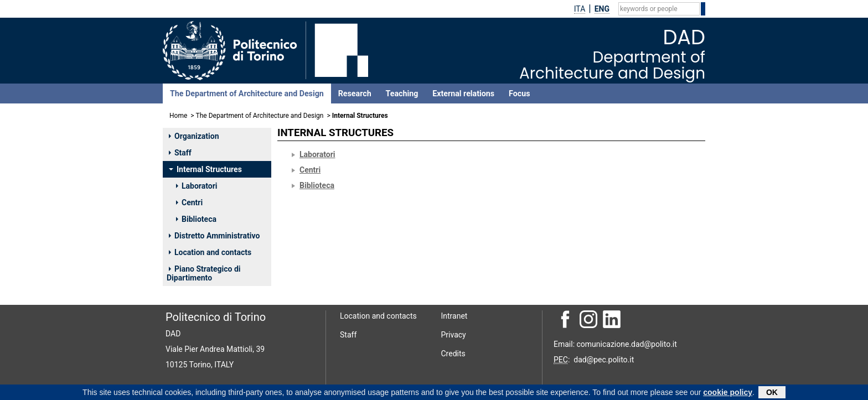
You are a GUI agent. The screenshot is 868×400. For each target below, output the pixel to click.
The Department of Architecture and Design (247, 93)
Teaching (402, 93)
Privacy (454, 335)
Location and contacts (210, 252)
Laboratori (197, 186)
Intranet (454, 316)
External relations (463, 93)
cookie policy (728, 393)
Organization (194, 136)
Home (178, 116)
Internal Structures (205, 169)
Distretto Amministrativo (214, 236)
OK (772, 393)
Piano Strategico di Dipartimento (203, 273)
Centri (189, 202)
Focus (519, 93)
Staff (180, 153)
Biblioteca (196, 219)
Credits (453, 354)
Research (355, 93)
